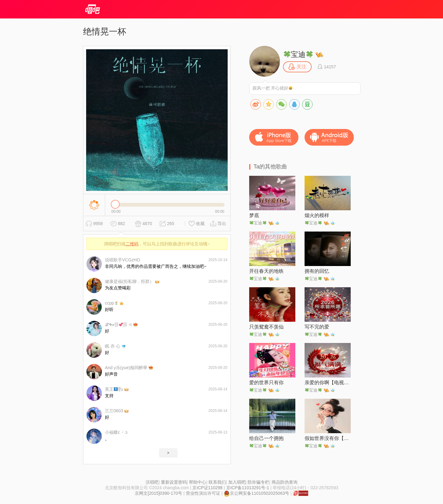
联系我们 (217, 482)
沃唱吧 (152, 482)
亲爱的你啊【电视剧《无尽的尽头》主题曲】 (328, 383)
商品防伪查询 (285, 482)
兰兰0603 (114, 411)
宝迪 (298, 54)
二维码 (132, 244)
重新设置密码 (174, 482)
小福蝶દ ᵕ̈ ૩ (116, 432)
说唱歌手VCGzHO (122, 260)
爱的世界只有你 (266, 383)
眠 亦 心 (113, 346)
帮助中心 (198, 482)
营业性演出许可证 (203, 493)
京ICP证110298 (207, 488)
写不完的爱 (317, 327)
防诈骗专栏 (258, 482)
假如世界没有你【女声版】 (328, 438)
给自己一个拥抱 (266, 438)
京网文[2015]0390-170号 (158, 493)
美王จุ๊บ (114, 389)
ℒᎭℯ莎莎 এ (118, 325)
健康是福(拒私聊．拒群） (129, 281)
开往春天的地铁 (266, 271)
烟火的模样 (317, 215)
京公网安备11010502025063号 (256, 493)
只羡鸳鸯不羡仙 (266, 327)
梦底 (254, 215)
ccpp (112, 303)
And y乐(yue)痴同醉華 (126, 368)
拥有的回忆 (317, 271)
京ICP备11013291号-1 (248, 488)
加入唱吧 (237, 482)
